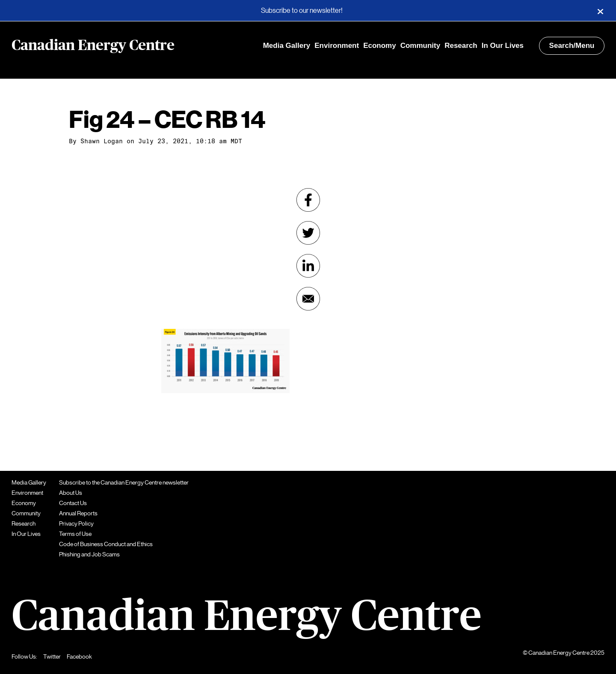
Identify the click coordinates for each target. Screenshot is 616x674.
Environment (337, 46)
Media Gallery (287, 46)
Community (421, 46)
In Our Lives (503, 46)
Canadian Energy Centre (93, 46)
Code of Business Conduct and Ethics (106, 544)
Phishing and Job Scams (89, 554)
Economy (380, 46)
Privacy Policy (76, 523)
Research (461, 46)
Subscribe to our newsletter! (302, 11)
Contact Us (73, 503)
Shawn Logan (102, 141)
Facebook (79, 656)
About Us (71, 493)
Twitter (52, 656)
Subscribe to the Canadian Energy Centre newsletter (124, 482)
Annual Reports (78, 513)
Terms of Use (75, 534)
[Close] (600, 11)
